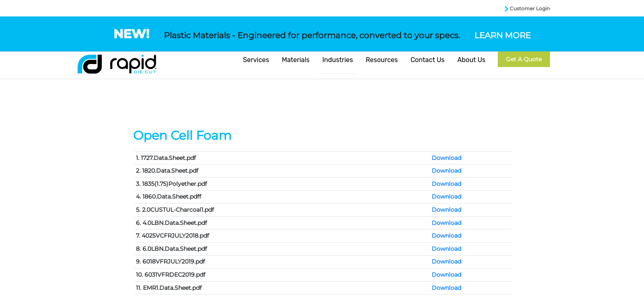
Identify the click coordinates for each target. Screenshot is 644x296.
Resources (382, 60)
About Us (471, 60)
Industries (338, 60)
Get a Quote (524, 59)
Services (256, 60)
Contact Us (428, 60)
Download (446, 158)
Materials (296, 60)
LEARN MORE (503, 35)
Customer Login (530, 8)
